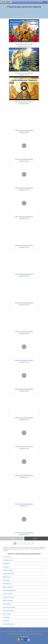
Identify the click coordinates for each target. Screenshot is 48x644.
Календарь (6, 567)
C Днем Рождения (8, 570)
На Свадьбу (6, 617)
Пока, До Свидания (8, 624)
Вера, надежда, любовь (26, 44)
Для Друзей (6, 580)
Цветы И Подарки (8, 600)
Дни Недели (6, 564)
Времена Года (7, 577)
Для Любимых (7, 584)
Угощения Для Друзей (9, 607)
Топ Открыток (7, 557)
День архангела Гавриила (26, 73)
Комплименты (7, 604)
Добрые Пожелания (8, 574)
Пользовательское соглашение (34, 634)
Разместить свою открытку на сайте (38, 632)
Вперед (35, 538)
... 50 (32, 543)
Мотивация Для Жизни (9, 590)
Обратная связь (23, 632)
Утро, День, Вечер (8, 560)
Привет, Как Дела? (8, 587)
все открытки (6, 2)
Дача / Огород (7, 614)
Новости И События (8, 611)
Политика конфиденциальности (16, 634)
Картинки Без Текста (9, 597)
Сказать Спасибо (8, 594)
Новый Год (6, 621)
